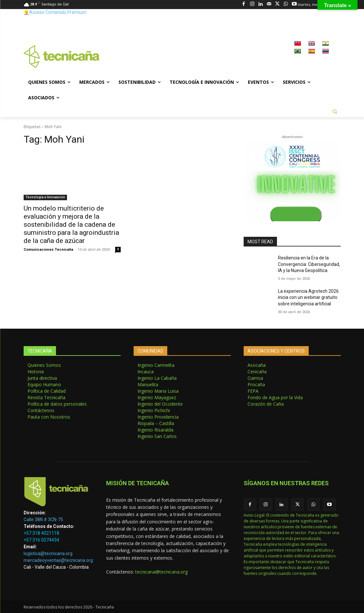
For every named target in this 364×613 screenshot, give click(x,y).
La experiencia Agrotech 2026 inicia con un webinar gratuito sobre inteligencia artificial (308, 297)
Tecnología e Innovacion (45, 197)
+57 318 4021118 (41, 533)
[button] (335, 111)
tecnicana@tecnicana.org (161, 572)
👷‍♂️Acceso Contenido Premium (55, 12)
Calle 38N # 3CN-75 (43, 520)
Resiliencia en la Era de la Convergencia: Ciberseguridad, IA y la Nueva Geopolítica (309, 264)
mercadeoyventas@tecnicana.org (58, 560)
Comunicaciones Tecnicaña (48, 250)
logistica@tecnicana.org (48, 553)
